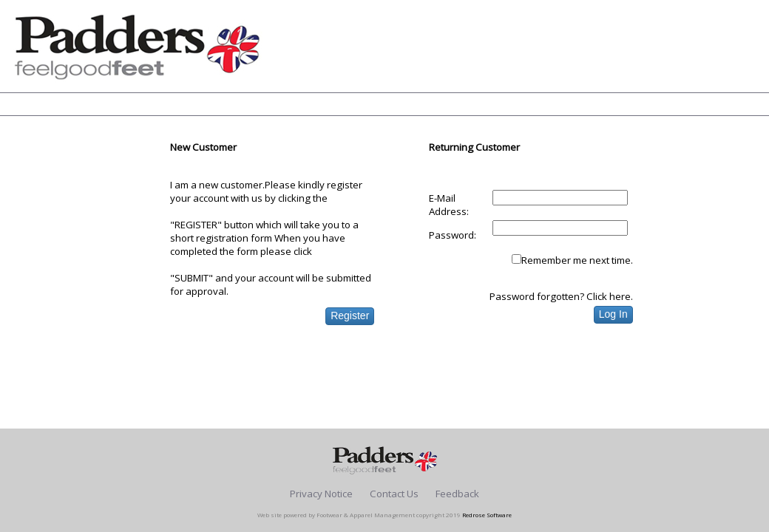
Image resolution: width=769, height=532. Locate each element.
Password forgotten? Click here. (561, 296)
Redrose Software (487, 515)
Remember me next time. (577, 260)
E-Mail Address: (449, 205)
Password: (453, 235)
